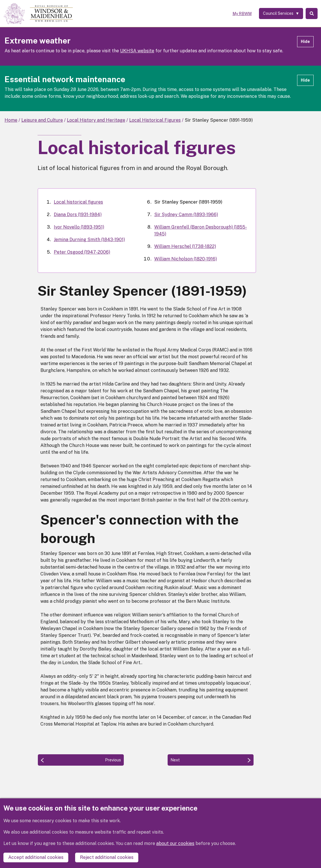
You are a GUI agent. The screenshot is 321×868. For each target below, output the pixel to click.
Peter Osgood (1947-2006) (82, 252)
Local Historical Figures (155, 120)
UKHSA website (137, 51)
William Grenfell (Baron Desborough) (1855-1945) (201, 230)
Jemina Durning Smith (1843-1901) (89, 240)
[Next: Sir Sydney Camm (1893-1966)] (211, 760)
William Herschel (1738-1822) (185, 246)
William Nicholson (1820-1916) (186, 259)
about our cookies (175, 844)
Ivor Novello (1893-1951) (79, 227)
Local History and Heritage (96, 120)
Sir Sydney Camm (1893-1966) (186, 215)
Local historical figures (78, 202)
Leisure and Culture (42, 120)
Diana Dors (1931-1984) (78, 215)
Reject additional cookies (107, 857)
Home (11, 120)
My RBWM (239, 14)
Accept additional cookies (36, 857)
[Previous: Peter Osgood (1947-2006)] (81, 760)
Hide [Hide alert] (305, 42)
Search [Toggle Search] (310, 14)
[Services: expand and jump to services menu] (278, 14)
